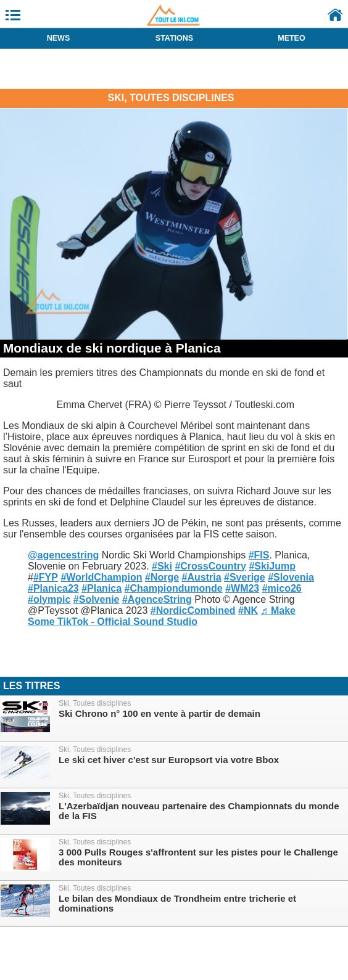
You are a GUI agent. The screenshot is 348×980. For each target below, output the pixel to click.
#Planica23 (53, 588)
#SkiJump (272, 566)
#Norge (162, 577)
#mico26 (282, 588)
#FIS (259, 555)
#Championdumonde (174, 588)
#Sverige (245, 577)
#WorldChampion (101, 577)
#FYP (46, 577)
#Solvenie (97, 599)
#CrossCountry (210, 566)
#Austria (202, 577)
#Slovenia (291, 577)
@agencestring (63, 555)
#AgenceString (157, 599)
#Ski (162, 566)
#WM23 (242, 588)
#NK (248, 610)
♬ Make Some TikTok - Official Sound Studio (162, 616)
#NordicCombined (193, 610)
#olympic (49, 599)
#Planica (101, 588)
